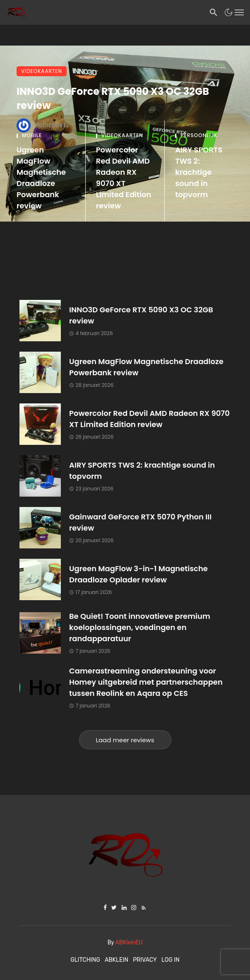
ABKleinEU (129, 942)
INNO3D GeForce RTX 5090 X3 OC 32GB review (113, 98)
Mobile (32, 135)
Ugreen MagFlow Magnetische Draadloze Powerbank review (41, 178)
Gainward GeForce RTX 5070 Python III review (140, 522)
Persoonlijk (199, 135)
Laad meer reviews (125, 740)
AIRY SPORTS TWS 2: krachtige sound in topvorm (199, 172)
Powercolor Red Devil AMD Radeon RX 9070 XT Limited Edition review (124, 178)
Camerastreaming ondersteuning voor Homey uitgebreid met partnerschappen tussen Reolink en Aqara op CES (146, 682)
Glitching (85, 960)
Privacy (145, 960)
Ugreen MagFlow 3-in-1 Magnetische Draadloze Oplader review (138, 574)
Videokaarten (42, 71)
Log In (171, 960)
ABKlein (117, 960)
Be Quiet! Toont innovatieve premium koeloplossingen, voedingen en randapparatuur (140, 627)
